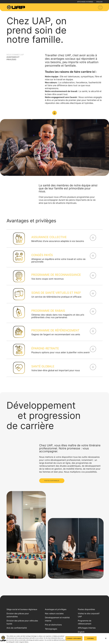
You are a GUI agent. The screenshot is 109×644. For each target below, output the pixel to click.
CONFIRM (90, 638)
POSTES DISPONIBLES (52, 481)
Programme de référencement (85, 622)
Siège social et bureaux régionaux (22, 609)
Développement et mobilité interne (57, 619)
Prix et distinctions (53, 625)
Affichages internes (85, 2)
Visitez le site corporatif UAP (89, 615)
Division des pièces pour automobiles (18, 615)
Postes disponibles (86, 609)
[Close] (106, 638)
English (99, 2)
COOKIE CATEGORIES (74, 638)
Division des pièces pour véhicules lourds (22, 622)
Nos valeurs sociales (54, 614)
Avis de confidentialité (17, 628)
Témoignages (51, 629)
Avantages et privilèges (56, 609)
